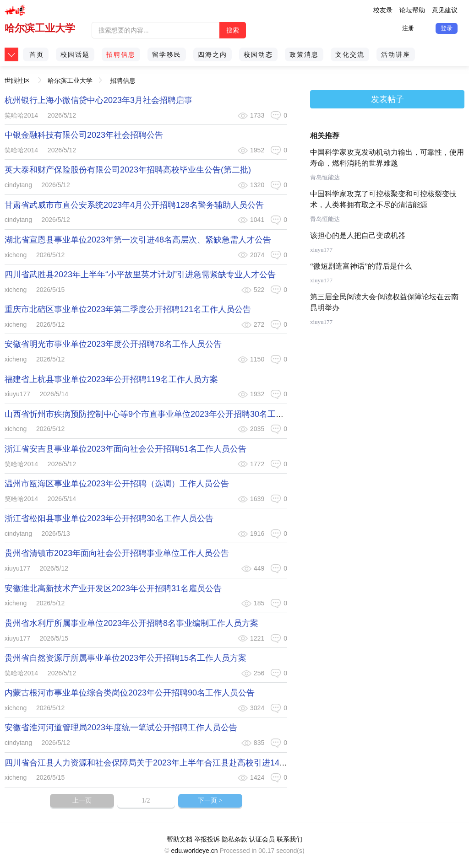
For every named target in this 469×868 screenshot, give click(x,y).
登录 (447, 28)
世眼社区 (17, 78)
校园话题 (75, 54)
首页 (37, 54)
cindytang (18, 185)
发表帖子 (387, 99)
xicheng (16, 255)
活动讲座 (396, 54)
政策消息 (304, 54)
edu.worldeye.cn (195, 851)
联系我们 (289, 839)
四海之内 (213, 54)
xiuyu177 (17, 394)
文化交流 (350, 54)
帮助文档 (180, 839)
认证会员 (262, 839)
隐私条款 (234, 839)
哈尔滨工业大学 (40, 28)
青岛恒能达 (325, 177)
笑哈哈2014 (21, 115)
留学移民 (167, 54)
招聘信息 (121, 54)
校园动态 (258, 54)
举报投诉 (207, 839)
